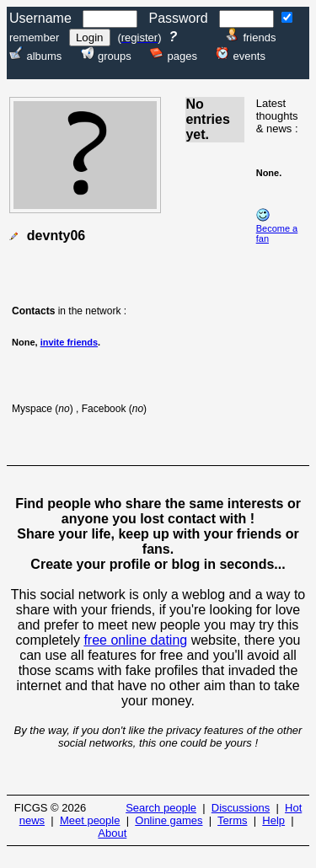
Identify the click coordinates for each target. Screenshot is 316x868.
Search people (161, 808)
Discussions (241, 808)
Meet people (90, 820)
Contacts (33, 311)
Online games (169, 820)
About (112, 833)
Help (273, 820)
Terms (232, 820)
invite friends (69, 342)
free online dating (135, 640)
